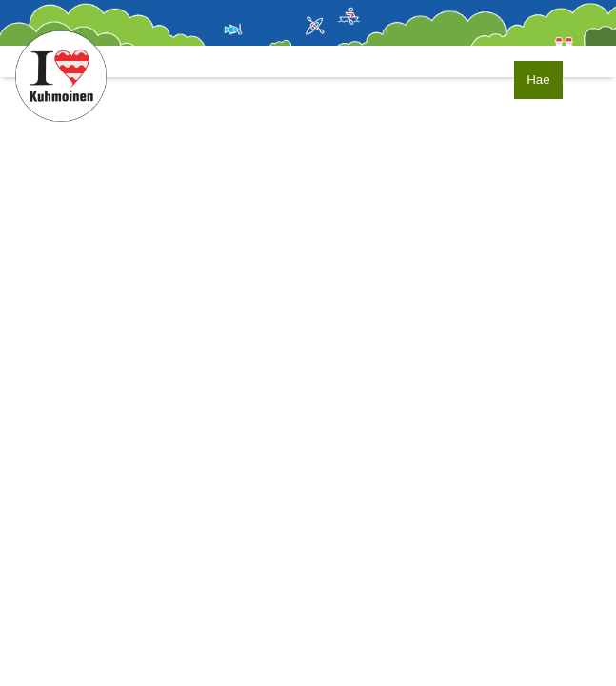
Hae (538, 80)
